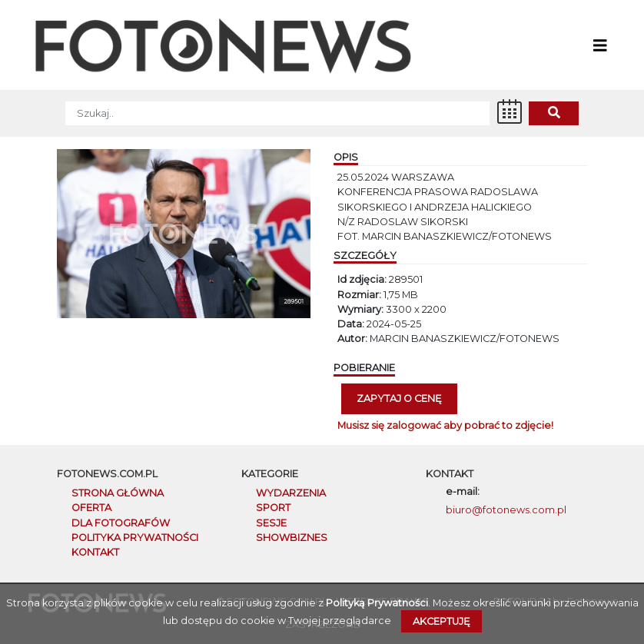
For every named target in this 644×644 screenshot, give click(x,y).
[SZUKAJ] (277, 113)
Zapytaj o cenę (399, 398)
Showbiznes (292, 538)
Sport (273, 508)
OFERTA (91, 508)
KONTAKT (95, 552)
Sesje (271, 523)
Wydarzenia (291, 493)
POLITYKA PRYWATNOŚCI (135, 538)
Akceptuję (442, 621)
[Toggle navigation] (600, 45)
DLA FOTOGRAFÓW (121, 523)
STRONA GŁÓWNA (118, 493)
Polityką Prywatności (377, 603)
